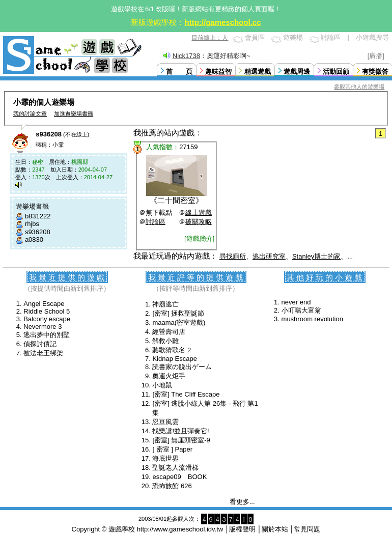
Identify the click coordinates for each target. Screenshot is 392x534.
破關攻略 (199, 222)
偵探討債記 (40, 344)
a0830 (34, 240)
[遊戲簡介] (199, 238)
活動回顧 (336, 72)
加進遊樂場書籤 (74, 114)
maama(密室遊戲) (179, 322)
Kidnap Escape (174, 359)
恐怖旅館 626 (172, 486)
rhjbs (32, 224)
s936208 (38, 232)
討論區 (331, 37)
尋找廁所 (233, 256)
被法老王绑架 (43, 353)
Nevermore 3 (43, 327)
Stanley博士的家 (316, 256)
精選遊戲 (258, 72)
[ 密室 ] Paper (172, 449)
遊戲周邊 (297, 72)
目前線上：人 (210, 38)
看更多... (242, 502)
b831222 (38, 216)
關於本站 (275, 529)
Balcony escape (47, 319)
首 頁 (179, 72)
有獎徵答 (375, 72)
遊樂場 (293, 37)
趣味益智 (218, 72)
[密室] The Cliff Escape (186, 394)
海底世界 (165, 458)
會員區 (255, 37)
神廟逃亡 (165, 304)
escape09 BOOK (179, 477)
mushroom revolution (312, 319)
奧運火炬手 (169, 376)
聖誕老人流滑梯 (175, 468)
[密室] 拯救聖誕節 (178, 313)
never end (296, 302)
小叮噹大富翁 (301, 310)
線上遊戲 (199, 213)
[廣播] (376, 56)
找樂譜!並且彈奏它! (180, 431)
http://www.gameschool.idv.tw (180, 529)
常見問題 (307, 529)
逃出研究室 (269, 256)
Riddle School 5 (47, 311)
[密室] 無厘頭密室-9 (181, 440)
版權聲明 (242, 529)
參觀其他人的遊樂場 (359, 87)
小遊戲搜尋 (372, 37)
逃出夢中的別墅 (47, 335)
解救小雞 (165, 341)
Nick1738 (186, 56)
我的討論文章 (30, 114)
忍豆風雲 (165, 422)
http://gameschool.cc (222, 22)
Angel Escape (44, 304)
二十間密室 (176, 200)
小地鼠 (162, 385)
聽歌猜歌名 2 (172, 350)
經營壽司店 (169, 332)
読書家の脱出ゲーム (182, 367)
